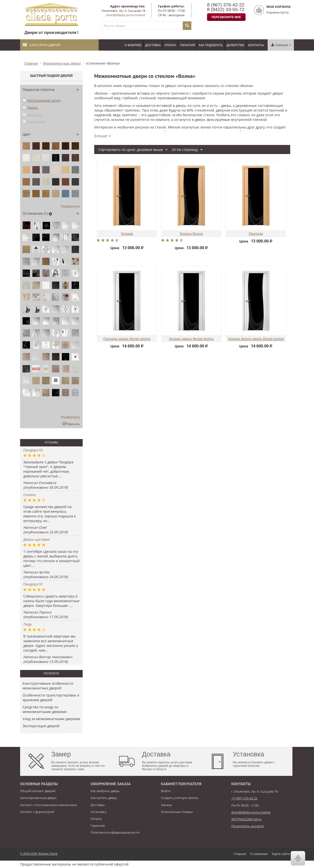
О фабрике (133, 45)
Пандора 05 (33, 450)
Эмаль (30, 107)
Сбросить (73, 424)
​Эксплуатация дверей (41, 726)
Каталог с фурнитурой (37, 812)
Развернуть (71, 206)
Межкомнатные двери (62, 63)
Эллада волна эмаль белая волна (256, 339)
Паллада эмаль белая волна (127, 339)
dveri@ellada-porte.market (126, 15)
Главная (31, 63)
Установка (98, 812)
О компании (259, 854)
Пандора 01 (33, 584)
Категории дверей (41, 45)
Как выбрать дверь (105, 791)
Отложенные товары (177, 812)
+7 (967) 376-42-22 (244, 798)
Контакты (256, 45)
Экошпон (33, 115)
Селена (29, 495)
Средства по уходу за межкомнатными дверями (45, 709)
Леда (27, 624)
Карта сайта (281, 854)
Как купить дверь (104, 798)
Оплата (170, 45)
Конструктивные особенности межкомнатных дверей (48, 686)
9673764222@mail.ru (246, 819)
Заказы (166, 805)
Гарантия (187, 45)
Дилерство (235, 45)
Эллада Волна (191, 234)
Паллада (256, 234)
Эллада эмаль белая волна (191, 339)
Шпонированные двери (38, 798)
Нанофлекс (34, 121)
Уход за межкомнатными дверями (51, 719)
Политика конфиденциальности (115, 832)
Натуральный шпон (42, 100)
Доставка (153, 45)
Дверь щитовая (37, 539)
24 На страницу (187, 150)
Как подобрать (211, 45)
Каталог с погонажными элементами (48, 805)
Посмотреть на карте (248, 826)
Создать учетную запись (180, 798)
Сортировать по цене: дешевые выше (133, 150)
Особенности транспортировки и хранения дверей (51, 697)
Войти (166, 791)
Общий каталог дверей (38, 791)
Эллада (127, 234)
